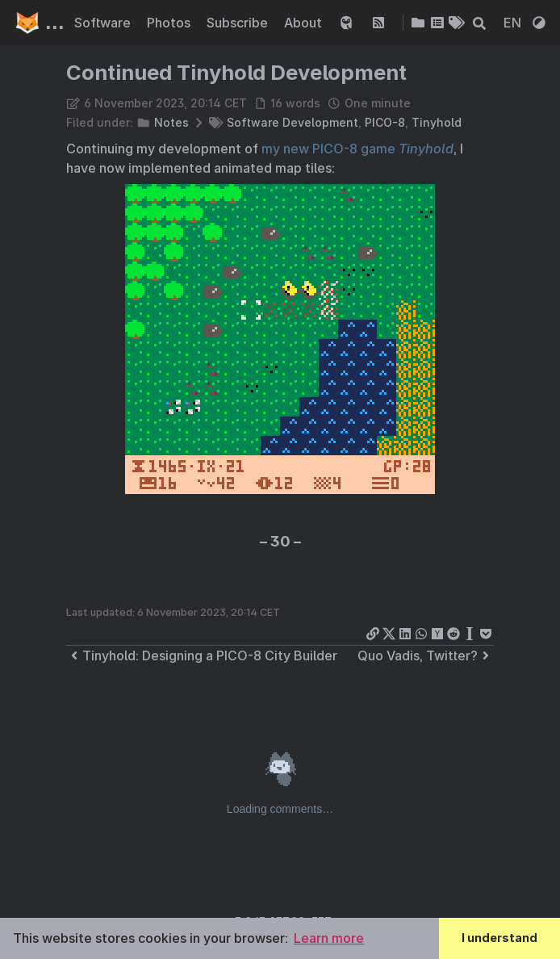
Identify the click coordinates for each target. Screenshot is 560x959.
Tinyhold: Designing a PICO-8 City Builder (202, 655)
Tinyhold (437, 122)
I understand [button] (499, 938)
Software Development (293, 122)
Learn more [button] (329, 938)
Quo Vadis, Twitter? (426, 655)
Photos (170, 23)
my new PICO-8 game (357, 149)
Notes (171, 122)
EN (514, 23)
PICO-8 (385, 122)
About (305, 23)
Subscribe (239, 23)
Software (104, 23)
